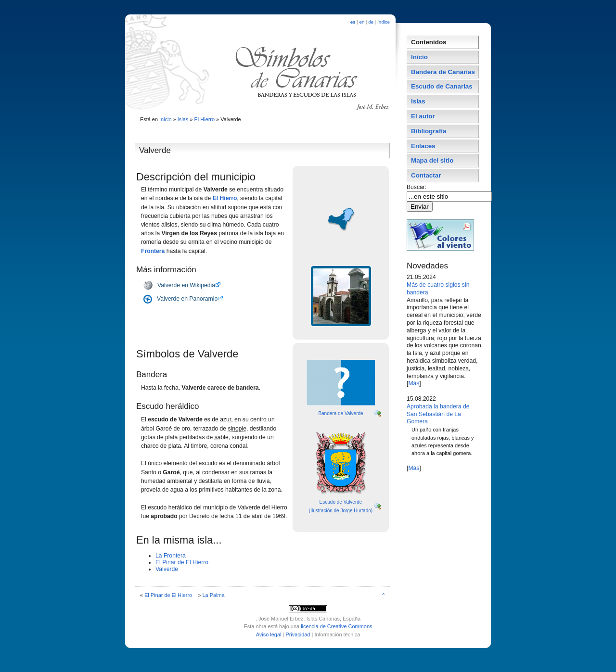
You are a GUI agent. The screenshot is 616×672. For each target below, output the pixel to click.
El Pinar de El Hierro (182, 562)
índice (384, 22)
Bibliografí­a (429, 131)
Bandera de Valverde (340, 413)
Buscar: (417, 187)
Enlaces (423, 146)
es (353, 22)
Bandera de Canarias (443, 72)
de (371, 22)
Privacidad (298, 634)
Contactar (426, 175)
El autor (423, 116)
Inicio (166, 119)
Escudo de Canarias (442, 86)
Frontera (153, 251)
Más (414, 383)
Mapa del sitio (432, 160)
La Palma (213, 595)
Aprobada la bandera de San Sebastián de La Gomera (438, 414)
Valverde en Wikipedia (186, 285)
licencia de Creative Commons (336, 626)
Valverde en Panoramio (187, 299)
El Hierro (204, 119)
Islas (183, 119)
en (362, 22)
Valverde (167, 569)
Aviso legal (269, 634)
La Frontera (171, 556)
